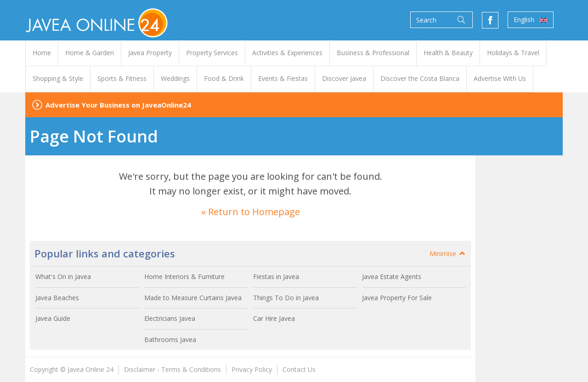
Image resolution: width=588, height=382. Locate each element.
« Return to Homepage (251, 212)
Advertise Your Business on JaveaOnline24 (118, 105)
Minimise (448, 254)
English (531, 20)
